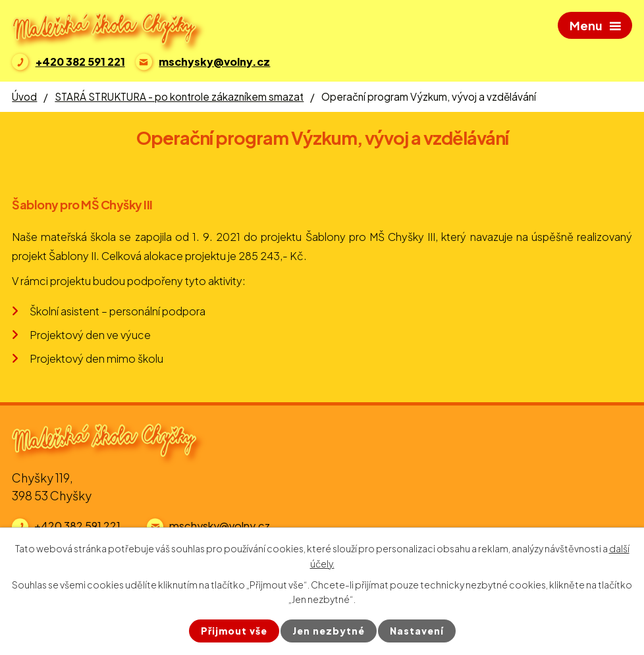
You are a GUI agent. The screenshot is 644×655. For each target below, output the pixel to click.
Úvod (24, 96)
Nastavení (417, 631)
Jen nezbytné (329, 631)
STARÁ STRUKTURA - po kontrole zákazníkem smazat (179, 96)
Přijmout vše (234, 631)
